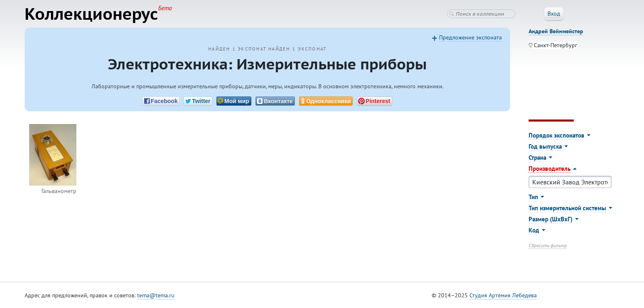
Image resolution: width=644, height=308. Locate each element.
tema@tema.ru (156, 295)
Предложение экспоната (470, 37)
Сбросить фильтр (548, 245)
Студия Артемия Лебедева (503, 295)
